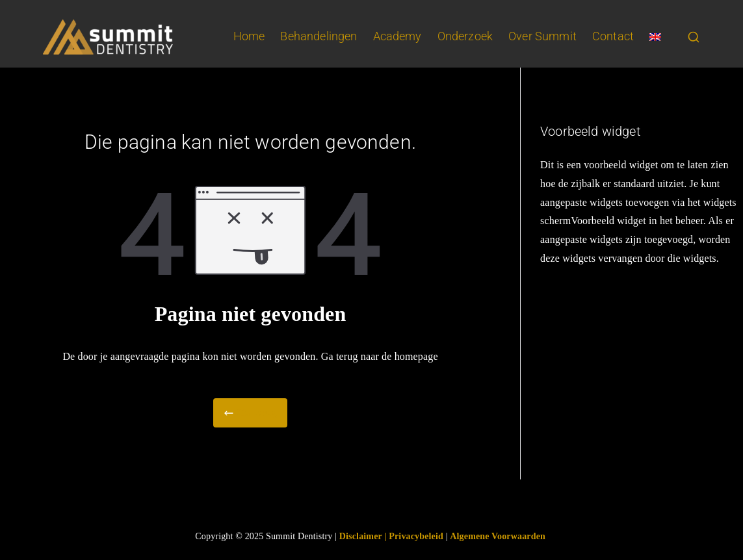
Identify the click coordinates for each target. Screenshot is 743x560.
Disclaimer (362, 536)
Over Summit (542, 36)
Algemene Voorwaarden (498, 536)
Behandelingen (319, 36)
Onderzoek (465, 36)
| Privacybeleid (414, 536)
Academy (398, 36)
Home (249, 36)
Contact (613, 36)
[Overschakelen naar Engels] (655, 37)
